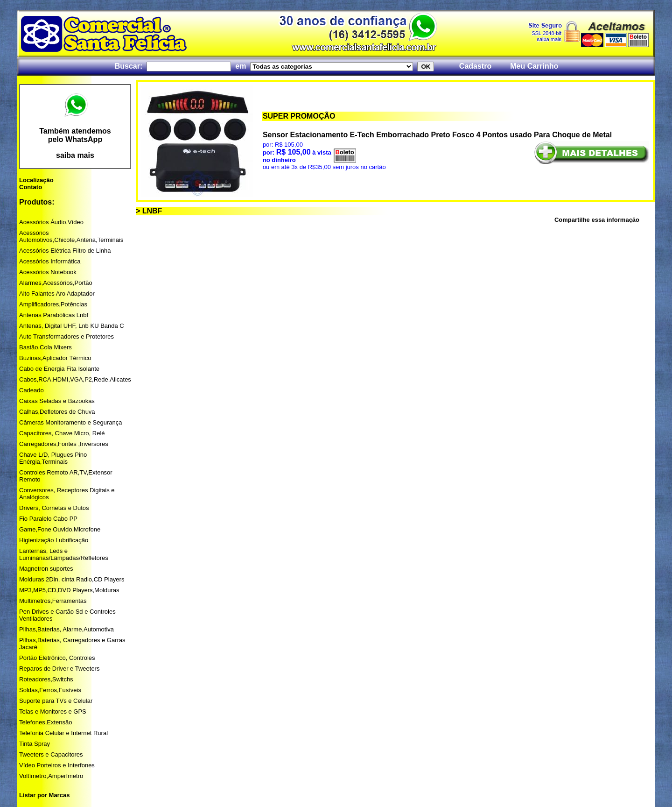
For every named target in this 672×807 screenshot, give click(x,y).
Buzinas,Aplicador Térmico (55, 358)
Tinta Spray (35, 744)
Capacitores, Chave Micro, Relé (62, 433)
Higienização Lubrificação (54, 540)
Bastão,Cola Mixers (45, 347)
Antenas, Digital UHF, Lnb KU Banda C (72, 326)
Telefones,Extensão (45, 722)
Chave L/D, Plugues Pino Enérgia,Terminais (53, 458)
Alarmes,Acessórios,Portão (56, 283)
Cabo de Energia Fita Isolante (59, 369)
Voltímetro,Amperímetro (51, 776)
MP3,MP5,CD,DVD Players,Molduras (69, 590)
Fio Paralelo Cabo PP (48, 519)
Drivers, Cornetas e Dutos (54, 508)
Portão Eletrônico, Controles (57, 658)
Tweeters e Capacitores (51, 754)
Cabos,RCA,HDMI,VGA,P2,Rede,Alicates (75, 379)
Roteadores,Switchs (46, 679)
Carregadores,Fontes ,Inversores (64, 444)
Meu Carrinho (534, 66)
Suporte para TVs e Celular (56, 701)
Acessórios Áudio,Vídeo (51, 222)
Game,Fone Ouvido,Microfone (60, 529)
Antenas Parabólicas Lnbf (54, 315)
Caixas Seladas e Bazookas (57, 401)
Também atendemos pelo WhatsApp (75, 135)
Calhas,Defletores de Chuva (57, 412)
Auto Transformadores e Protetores (66, 336)
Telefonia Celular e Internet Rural (63, 733)
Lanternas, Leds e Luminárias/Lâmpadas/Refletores (64, 554)
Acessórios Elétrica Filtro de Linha (65, 251)
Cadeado (31, 390)
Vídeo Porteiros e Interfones (57, 765)
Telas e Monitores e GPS (53, 711)
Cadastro (475, 66)
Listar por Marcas (44, 795)
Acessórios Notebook (48, 272)
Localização (36, 180)
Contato (31, 187)
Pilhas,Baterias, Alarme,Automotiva (66, 629)
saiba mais (75, 155)
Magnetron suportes (46, 569)
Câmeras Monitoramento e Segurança (70, 422)
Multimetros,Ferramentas (53, 601)
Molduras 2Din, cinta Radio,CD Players (72, 579)
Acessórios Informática (50, 261)
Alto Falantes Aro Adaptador (57, 294)
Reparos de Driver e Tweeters (59, 669)
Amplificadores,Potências (53, 304)
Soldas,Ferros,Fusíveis (50, 690)
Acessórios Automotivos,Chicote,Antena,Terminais (71, 236)
